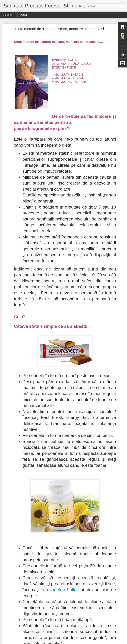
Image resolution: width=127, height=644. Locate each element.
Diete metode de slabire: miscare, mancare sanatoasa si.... (61, 29)
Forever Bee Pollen (60, 590)
